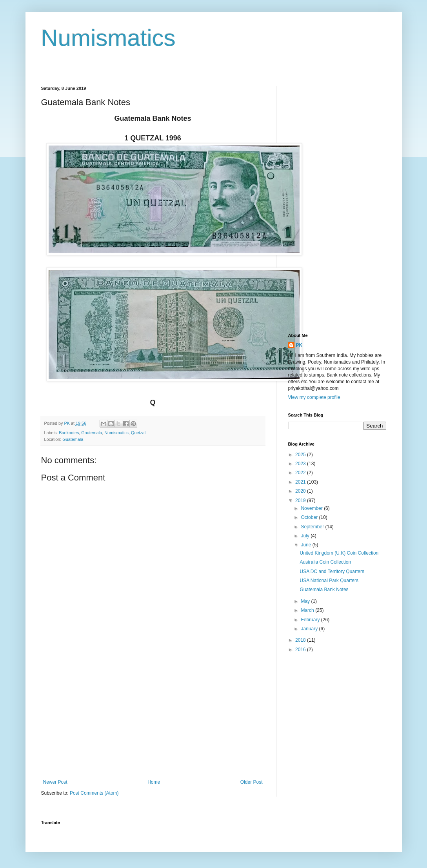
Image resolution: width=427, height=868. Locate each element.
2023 (301, 464)
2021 (301, 482)
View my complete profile (314, 397)
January (310, 629)
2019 (301, 500)
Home (154, 782)
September (313, 527)
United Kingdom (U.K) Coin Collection (339, 553)
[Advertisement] (153, 715)
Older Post (252, 782)
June (306, 545)
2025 (301, 455)
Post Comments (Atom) (94, 793)
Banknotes (69, 433)
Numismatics (108, 38)
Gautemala (92, 433)
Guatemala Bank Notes (324, 590)
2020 (301, 491)
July (306, 536)
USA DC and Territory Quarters (332, 571)
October (310, 517)
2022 (301, 473)
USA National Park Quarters (329, 580)
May (306, 601)
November (312, 508)
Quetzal (138, 433)
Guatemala (73, 439)
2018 (301, 640)
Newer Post (55, 782)
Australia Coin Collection (325, 562)
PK (299, 345)
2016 (301, 650)
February (311, 620)
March (308, 610)
